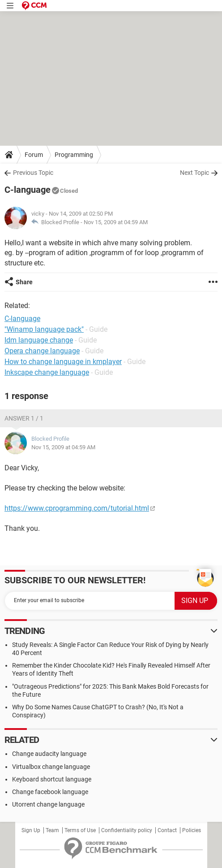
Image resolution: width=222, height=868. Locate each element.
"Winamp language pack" (44, 329)
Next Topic (194, 173)
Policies (192, 830)
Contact (167, 830)
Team (52, 830)
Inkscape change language (47, 372)
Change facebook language (50, 792)
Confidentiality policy (127, 830)
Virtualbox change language (51, 767)
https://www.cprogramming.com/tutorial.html (77, 508)
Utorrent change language (48, 804)
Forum (34, 155)
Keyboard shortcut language (52, 779)
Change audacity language (49, 754)
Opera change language (42, 351)
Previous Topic (33, 173)
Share (24, 282)
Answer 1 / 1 (24, 418)
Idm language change (39, 340)
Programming (74, 155)
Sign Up (31, 830)
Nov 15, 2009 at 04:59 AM (116, 222)
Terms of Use (80, 830)
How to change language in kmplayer (63, 362)
